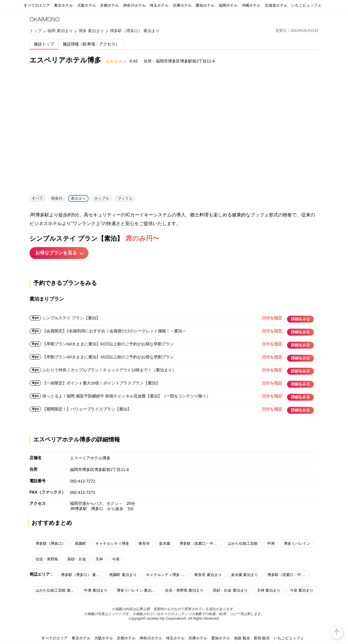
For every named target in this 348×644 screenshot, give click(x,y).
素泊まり (78, 198)
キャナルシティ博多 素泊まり (167, 575)
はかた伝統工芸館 (243, 543)
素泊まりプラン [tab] (47, 299)
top (337, 628)
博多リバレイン (297, 543)
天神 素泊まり (269, 590)
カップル (102, 198)
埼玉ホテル (159, 5)
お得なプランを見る (56, 253)
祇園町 (80, 543)
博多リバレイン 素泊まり (138, 590)
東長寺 (144, 543)
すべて (37, 198)
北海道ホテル (276, 5)
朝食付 (57, 198)
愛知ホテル (205, 5)
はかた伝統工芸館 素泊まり (57, 590)
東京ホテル (63, 5)
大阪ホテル (87, 5)
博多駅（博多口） (51, 543)
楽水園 (165, 543)
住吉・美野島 (47, 559)
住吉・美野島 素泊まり (184, 590)
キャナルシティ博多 (112, 543)
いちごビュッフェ (306, 5)
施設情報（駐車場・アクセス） (91, 44)
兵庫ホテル (182, 5)
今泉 (116, 559)
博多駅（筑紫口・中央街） (201, 543)
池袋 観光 (242, 638)
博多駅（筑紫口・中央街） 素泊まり (288, 575)
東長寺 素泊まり (208, 575)
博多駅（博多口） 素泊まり (82, 575)
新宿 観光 (262, 638)
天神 (99, 559)
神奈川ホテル (134, 5)
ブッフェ (125, 198)
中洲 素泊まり (96, 590)
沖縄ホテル (251, 5)
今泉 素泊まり (302, 590)
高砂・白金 (77, 559)
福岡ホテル (228, 5)
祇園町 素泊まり (123, 575)
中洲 (271, 543)
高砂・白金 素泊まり (230, 590)
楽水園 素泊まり (245, 575)
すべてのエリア (37, 5)
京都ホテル (109, 5)
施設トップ (44, 44)
